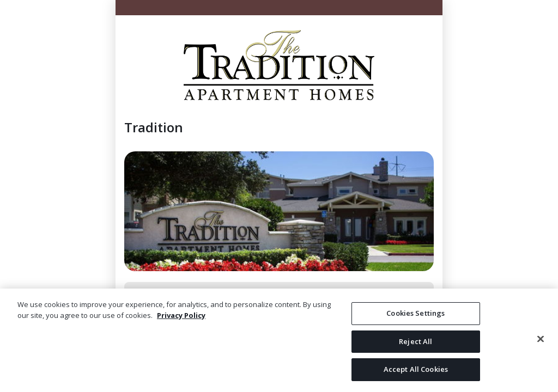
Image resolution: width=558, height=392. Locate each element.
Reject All (416, 341)
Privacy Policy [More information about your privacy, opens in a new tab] (181, 315)
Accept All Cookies (416, 369)
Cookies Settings (416, 313)
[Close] (541, 339)
